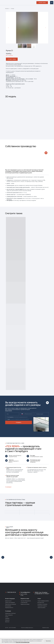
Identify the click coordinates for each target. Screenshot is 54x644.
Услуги (39, 591)
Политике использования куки (23, 642)
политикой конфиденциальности (21, 417)
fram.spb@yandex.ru (25, 584)
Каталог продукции (10, 591)
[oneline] (42, 414)
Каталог (7, 9)
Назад (13, 9)
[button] (42, 3)
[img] (2, 3)
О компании (8, 603)
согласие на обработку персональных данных (19, 419)
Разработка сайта (46, 620)
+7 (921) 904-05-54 (11, 584)
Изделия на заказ (25, 591)
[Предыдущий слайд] (8, 28)
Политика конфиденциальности (27, 620)
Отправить (19, 422)
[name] (12, 414)
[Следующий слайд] (46, 28)
